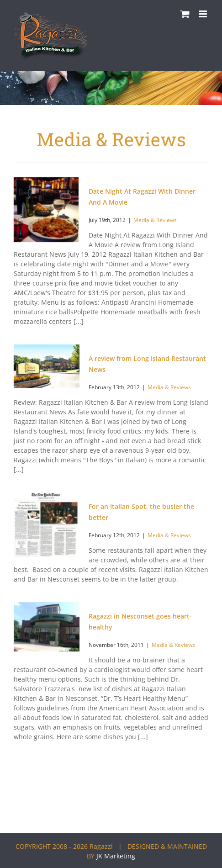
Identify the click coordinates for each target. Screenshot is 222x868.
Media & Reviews (155, 220)
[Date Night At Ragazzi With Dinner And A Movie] (46, 210)
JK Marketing (116, 856)
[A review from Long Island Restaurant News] (47, 366)
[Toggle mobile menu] (203, 14)
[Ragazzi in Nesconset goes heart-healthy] (47, 627)
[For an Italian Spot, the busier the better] (46, 525)
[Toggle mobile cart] (185, 14)
